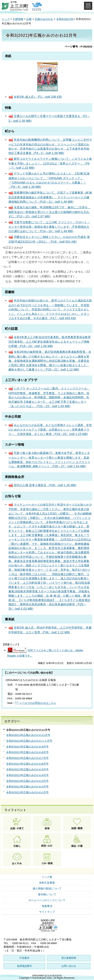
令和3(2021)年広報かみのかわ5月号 (27, 769)
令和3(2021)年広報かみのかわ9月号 (27, 747)
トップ (6, 19)
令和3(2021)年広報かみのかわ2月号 (27, 787)
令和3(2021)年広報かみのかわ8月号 (27, 752)
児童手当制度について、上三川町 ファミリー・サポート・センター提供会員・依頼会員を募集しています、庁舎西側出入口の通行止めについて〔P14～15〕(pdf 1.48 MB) (49, 227)
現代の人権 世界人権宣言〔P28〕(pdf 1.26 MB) (42, 485)
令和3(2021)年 (65, 19)
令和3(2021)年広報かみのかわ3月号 (27, 781)
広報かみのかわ (44, 19)
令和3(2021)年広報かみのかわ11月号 (28, 735)
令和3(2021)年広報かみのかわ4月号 (27, 775)
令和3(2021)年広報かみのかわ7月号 (27, 758)
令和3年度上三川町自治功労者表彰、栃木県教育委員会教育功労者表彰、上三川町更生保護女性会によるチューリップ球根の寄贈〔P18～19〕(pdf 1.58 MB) (50, 342)
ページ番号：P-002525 (78, 47)
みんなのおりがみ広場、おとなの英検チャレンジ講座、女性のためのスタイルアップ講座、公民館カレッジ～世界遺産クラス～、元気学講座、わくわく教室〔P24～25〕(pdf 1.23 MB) (50, 429)
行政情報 (18, 19)
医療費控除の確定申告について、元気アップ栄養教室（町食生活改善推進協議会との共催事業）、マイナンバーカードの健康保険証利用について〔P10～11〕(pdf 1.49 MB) (50, 197)
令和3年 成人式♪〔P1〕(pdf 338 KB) (35, 97)
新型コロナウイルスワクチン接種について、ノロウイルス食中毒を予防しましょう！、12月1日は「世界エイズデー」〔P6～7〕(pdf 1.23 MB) (50, 163)
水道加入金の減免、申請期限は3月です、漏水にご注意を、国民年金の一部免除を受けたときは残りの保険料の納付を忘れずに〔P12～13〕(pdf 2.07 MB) (50, 212)
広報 (29, 19)
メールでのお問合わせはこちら (38, 703)
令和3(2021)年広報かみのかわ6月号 (27, 764)
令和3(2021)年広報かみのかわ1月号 (27, 792)
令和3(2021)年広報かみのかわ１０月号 (29, 741)
